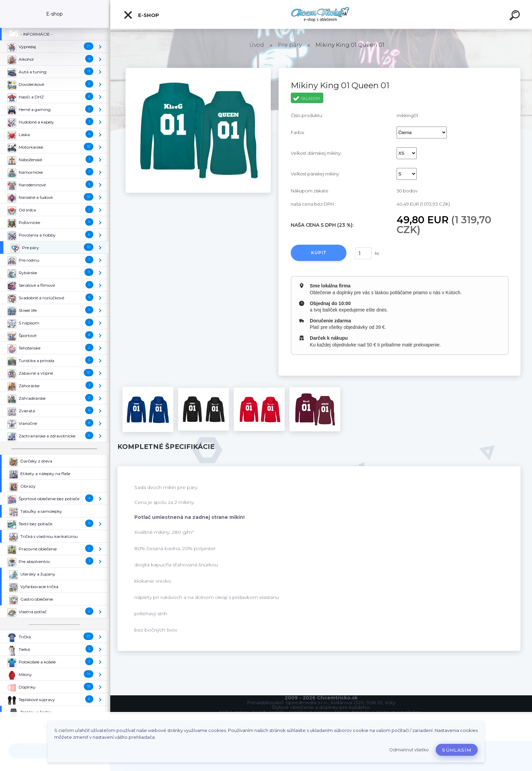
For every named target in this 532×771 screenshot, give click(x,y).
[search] (516, 16)
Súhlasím (457, 750)
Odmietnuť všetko (409, 750)
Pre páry (290, 45)
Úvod (257, 45)
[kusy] (363, 253)
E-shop (141, 15)
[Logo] (321, 14)
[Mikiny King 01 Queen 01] (198, 70)
